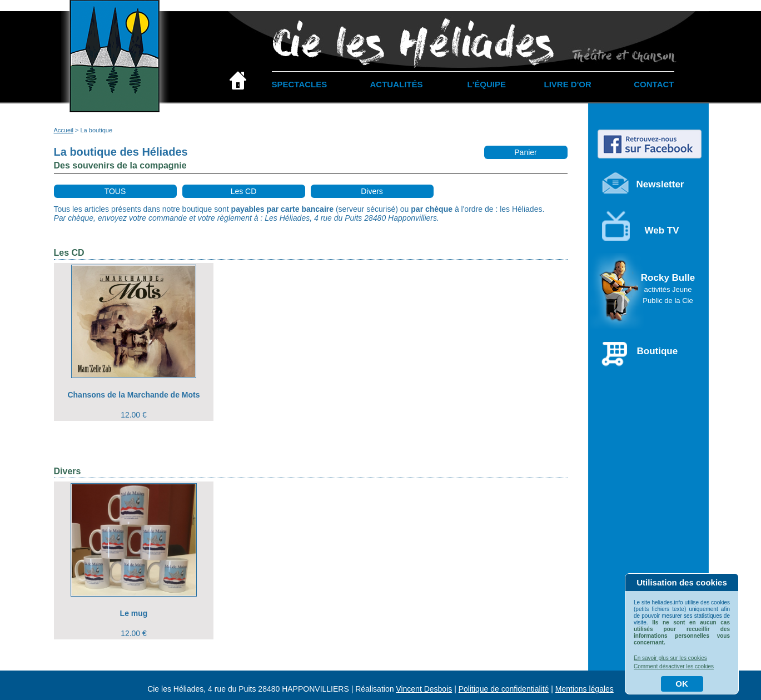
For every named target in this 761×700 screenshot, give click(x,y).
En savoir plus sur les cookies (670, 658)
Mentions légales (585, 689)
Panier (525, 152)
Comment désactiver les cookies (674, 666)
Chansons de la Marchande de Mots (133, 395)
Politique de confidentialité (504, 689)
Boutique (658, 351)
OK (682, 684)
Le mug (134, 613)
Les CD (244, 191)
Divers (372, 191)
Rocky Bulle (668, 289)
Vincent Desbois (424, 689)
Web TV (662, 230)
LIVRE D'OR (568, 84)
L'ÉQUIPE (487, 84)
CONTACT (654, 84)
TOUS (115, 191)
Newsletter (660, 184)
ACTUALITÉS (397, 84)
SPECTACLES (300, 84)
